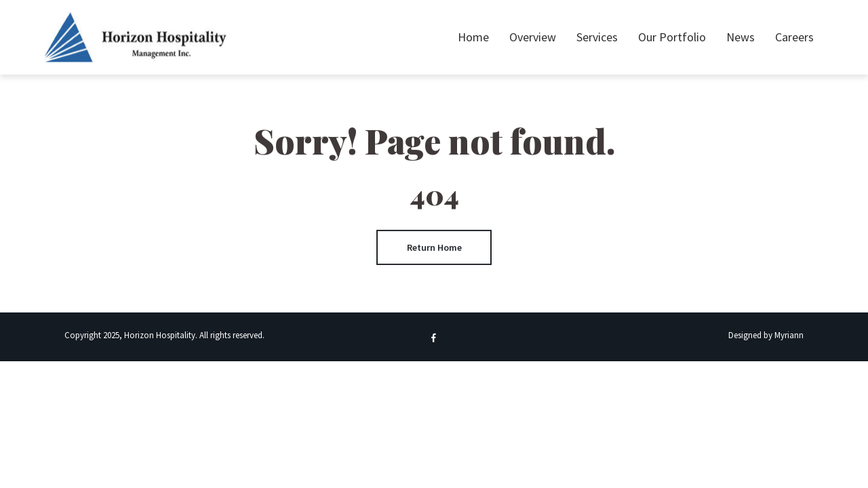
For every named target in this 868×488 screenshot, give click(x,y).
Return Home (434, 247)
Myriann (789, 335)
